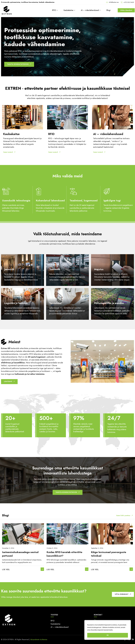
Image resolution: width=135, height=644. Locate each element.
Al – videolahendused (60, 627)
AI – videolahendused (91, 10)
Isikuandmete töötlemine (39, 640)
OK (108, 635)
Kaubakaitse (70, 10)
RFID (55, 10)
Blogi (108, 10)
